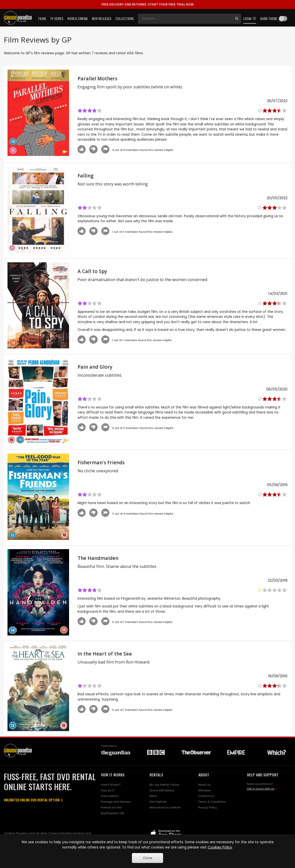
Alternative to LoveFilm (165, 807)
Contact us (206, 796)
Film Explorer (158, 802)
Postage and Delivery (116, 802)
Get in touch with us (261, 789)
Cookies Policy (220, 847)
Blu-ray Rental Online (164, 785)
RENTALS (156, 775)
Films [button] (42, 18)
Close (148, 858)
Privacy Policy (208, 807)
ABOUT (204, 775)
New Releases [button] (102, 18)
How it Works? (111, 785)
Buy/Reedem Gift (113, 813)
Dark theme (269, 18)
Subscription (110, 796)
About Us (204, 785)
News (153, 796)
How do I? (108, 790)
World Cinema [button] (78, 18)
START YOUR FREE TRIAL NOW (147, 4)
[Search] (185, 19)
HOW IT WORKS (113, 775)
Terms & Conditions (212, 802)
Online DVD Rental (162, 790)
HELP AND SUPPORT (263, 775)
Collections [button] (125, 18)
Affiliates (204, 790)
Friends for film (111, 807)
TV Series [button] (57, 18)
